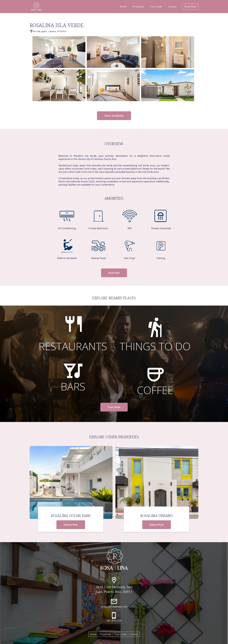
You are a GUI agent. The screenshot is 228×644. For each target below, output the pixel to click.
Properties (138, 7)
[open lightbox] (59, 52)
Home (123, 7)
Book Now (190, 7)
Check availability (114, 116)
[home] (36, 7)
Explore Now (71, 525)
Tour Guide (156, 7)
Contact (172, 7)
